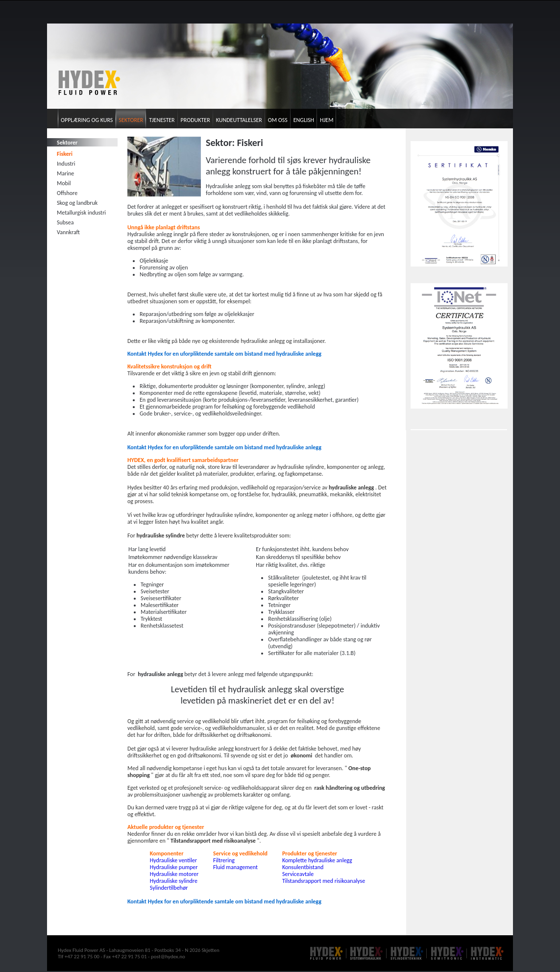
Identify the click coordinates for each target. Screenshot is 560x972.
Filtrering (224, 860)
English (304, 120)
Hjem (327, 120)
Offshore (67, 193)
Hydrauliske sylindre (174, 881)
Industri (66, 164)
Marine (65, 173)
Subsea (65, 222)
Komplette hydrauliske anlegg (317, 860)
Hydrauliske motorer (174, 874)
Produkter (195, 120)
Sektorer (131, 120)
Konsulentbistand (303, 867)
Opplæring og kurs (87, 120)
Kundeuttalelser (239, 120)
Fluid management (235, 867)
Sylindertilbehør (169, 888)
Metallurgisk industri (81, 213)
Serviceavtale (298, 874)
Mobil (64, 183)
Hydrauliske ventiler (173, 860)
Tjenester (162, 120)
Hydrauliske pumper (174, 867)
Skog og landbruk (77, 203)
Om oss (278, 120)
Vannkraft (68, 232)
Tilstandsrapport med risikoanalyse (324, 881)
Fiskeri (65, 154)
